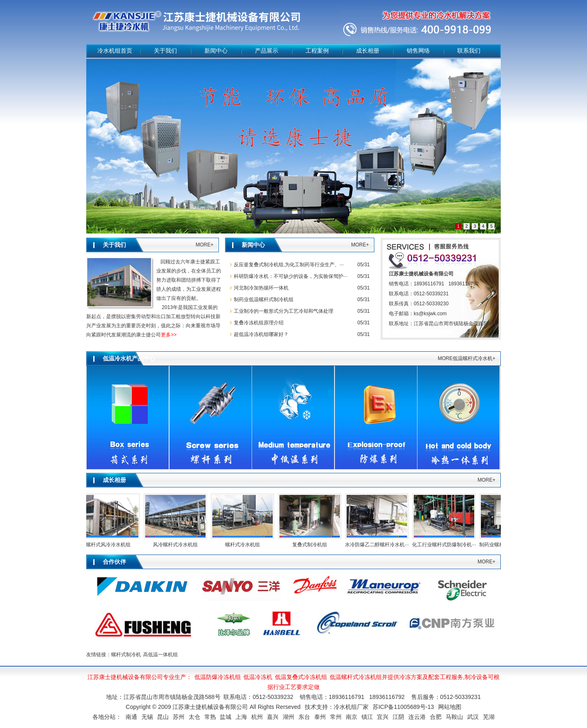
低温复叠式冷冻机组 (301, 677)
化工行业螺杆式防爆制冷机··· (446, 545)
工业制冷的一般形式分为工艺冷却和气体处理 (284, 311)
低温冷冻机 (258, 677)
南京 (352, 717)
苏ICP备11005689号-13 (403, 707)
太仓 (194, 717)
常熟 (210, 717)
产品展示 (267, 51)
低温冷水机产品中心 (129, 359)
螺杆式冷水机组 (244, 545)
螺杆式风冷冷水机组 (110, 545)
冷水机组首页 (115, 51)
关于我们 (165, 51)
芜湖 (489, 717)
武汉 (473, 717)
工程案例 (317, 51)
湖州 (289, 717)
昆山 (163, 717)
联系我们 (469, 51)
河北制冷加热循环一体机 (261, 288)
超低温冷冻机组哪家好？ (261, 334)
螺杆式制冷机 (126, 655)
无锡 (147, 717)
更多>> (169, 335)
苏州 (179, 717)
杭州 (257, 717)
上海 (241, 717)
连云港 (417, 717)
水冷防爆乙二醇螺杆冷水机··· (378, 545)
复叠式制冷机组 (311, 545)
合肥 (436, 717)
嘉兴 (273, 717)
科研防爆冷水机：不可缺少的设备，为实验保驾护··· (291, 276)
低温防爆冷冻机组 (218, 677)
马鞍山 (454, 717)
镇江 (367, 717)
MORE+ (205, 245)
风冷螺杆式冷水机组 (177, 545)
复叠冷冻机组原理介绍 (259, 323)
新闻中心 (216, 51)
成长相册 (368, 51)
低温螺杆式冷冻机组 (356, 677)
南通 (131, 717)
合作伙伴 (114, 562)
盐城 (226, 717)
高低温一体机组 (160, 655)
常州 (336, 717)
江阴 (398, 717)
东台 (304, 717)
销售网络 (418, 51)
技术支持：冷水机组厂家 (337, 707)
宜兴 (383, 717)
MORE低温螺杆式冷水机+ (467, 358)
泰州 (320, 717)
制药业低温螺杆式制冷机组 (264, 299)
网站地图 (450, 707)
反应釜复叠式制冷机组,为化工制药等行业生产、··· (289, 265)
